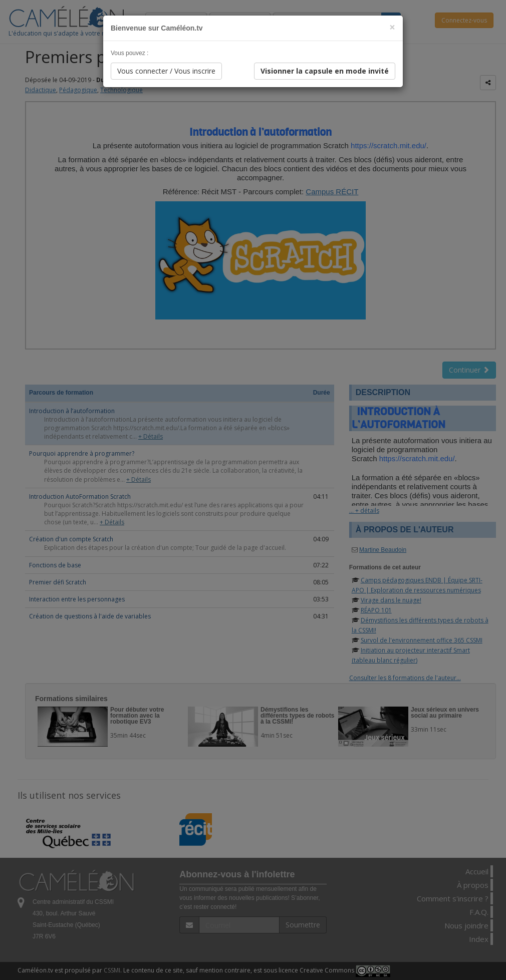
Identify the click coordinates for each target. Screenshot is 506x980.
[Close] (392, 27)
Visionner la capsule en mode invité (325, 71)
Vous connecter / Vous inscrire (166, 71)
